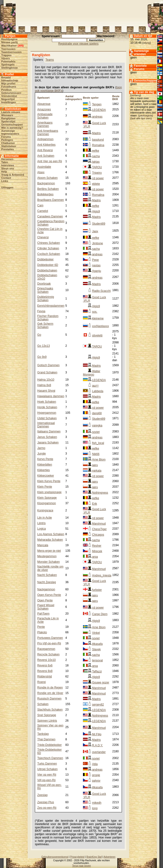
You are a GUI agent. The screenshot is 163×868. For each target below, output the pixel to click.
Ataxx (41, 172)
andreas (97, 117)
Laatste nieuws (11, 112)
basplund (98, 140)
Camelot (43, 211)
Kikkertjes (44, 470)
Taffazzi (97, 671)
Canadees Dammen (50, 216)
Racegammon (46, 649)
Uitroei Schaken (47, 769)
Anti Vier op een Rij (50, 161)
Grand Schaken (47, 372)
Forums (6, 137)
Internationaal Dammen (46, 425)
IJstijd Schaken (47, 418)
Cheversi (43, 237)
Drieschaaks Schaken (45, 290)
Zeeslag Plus (46, 802)
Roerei (41, 682)
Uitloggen (7, 187)
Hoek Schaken (47, 402)
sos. (95, 312)
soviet (96, 432)
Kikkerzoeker (46, 476)
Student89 (99, 224)
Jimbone (97, 243)
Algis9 (96, 211)
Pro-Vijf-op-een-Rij (49, 643)
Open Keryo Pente (49, 595)
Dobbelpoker (45, 259)
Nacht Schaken (47, 575)
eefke (96, 151)
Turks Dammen (47, 764)
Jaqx (95, 231)
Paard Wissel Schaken (46, 607)
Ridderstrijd (45, 676)
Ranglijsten (8, 118)
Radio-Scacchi (101, 291)
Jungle (41, 454)
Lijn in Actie (45, 518)
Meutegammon (47, 556)
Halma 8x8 (44, 385)
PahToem (43, 614)
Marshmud (99, 524)
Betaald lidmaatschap (10, 79)
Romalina (98, 145)
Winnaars (7, 115)
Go (39, 335)
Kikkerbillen (45, 465)
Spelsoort (43, 98)
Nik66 (96, 454)
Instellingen (9, 102)
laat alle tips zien (141, 118)
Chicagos (98, 535)
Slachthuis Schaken (50, 710)
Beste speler (91, 98)
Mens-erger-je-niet (49, 551)
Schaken (43, 704)
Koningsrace (45, 510)
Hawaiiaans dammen (51, 396)
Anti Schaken (46, 156)
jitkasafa (97, 644)
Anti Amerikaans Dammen (48, 132)
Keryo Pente (45, 459)
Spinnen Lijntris (47, 721)
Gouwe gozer (101, 682)
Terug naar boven (81, 866)
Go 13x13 (44, 346)
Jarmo (41, 448)
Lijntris (41, 523)
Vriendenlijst (9, 96)
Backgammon (46, 183)
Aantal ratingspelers (74, 98)
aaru (95, 465)
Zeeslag (42, 795)
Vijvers (6, 58)
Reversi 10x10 (47, 660)
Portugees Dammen (50, 638)
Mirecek (97, 551)
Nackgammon (46, 589)
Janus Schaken (47, 437)
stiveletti (97, 335)
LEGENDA (99, 110)
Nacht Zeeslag (47, 582)
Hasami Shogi (46, 391)
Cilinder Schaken (48, 248)
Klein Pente (45, 487)
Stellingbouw (9, 68)
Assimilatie (44, 167)
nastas (96, 265)
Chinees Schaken (49, 243)
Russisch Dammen (49, 699)
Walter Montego (92, 373)
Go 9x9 (42, 357)
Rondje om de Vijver (50, 693)
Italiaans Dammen (49, 431)
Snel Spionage (47, 715)
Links (5, 181)
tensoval (97, 660)
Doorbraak (44, 284)
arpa (95, 557)
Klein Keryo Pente (49, 481)
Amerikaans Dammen (45, 124)
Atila (95, 764)
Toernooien (8, 49)
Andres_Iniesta (102, 575)
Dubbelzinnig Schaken (46, 299)
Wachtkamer (9, 46)
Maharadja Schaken (50, 540)
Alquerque (44, 104)
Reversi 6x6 (45, 665)
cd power (98, 178)
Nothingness (100, 493)
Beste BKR (116, 98)
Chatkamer (8, 143)
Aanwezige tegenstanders (10, 132)
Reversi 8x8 (45, 671)
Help (4, 172)
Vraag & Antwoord (13, 175)
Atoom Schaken (47, 178)
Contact (6, 178)
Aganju (97, 271)
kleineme (98, 318)
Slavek (96, 649)
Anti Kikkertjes (46, 145)
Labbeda (98, 391)
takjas (96, 162)
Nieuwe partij (9, 42)
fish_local (98, 443)
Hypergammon (47, 413)
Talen (5, 162)
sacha (96, 156)
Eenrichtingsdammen (51, 306)
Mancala (43, 545)
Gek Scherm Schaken (45, 325)
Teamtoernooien (11, 52)
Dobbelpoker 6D (48, 265)
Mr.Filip (97, 734)
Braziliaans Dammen (51, 200)
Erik (95, 504)
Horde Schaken (47, 407)
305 (21, 46)
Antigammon (45, 139)
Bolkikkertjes (45, 194)
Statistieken (9, 146)
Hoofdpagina (9, 39)
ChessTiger (99, 529)
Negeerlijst (8, 99)
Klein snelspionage (49, 492)
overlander (99, 752)
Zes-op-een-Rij (47, 808)
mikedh (97, 803)
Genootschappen (12, 125)
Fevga (41, 311)
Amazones (44, 109)
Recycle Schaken (48, 654)
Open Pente (45, 600)
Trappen (6, 55)
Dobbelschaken (47, 270)
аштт (95, 386)
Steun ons (8, 168)
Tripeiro (97, 173)
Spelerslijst (8, 121)
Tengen (97, 104)
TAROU (97, 167)
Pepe (95, 260)
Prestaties (8, 149)
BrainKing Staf (94, 857)
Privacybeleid (77, 857)
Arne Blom (99, 460)
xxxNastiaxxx (100, 326)
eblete (96, 184)
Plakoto (42, 632)
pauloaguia (146, 115)
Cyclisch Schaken (49, 254)
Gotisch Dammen (48, 365)
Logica (41, 529)
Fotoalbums (9, 87)
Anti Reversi (45, 150)
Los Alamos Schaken (51, 534)
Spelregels (8, 65)
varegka (97, 425)
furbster (97, 590)
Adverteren (110, 857)
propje (96, 775)
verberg (136, 95)
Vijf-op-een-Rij (46, 780)
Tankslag (43, 734)
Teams (50, 60)
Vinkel (96, 633)
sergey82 (98, 705)
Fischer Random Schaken (48, 318)
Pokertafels (8, 61)
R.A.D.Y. (97, 745)
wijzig (147, 43)
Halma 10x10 (46, 380)
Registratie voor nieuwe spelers (78, 44)
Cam (40, 205)
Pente (41, 627)
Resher (97, 546)
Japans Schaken (48, 443)
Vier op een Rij (47, 775)
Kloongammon (47, 503)
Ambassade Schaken (45, 116)
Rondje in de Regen (50, 688)
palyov (96, 781)
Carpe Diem (100, 614)
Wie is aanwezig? (12, 128)
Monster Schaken (48, 562)
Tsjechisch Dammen (50, 758)
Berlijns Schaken (48, 189)
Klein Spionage (47, 498)
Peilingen (7, 140)
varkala (97, 471)
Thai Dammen (46, 739)
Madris (96, 133)
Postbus (6, 90)
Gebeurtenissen (11, 93)
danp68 (97, 413)
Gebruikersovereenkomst (55, 857)
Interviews (8, 165)
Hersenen (7, 159)
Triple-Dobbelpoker (50, 745)
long (95, 808)
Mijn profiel (8, 84)
